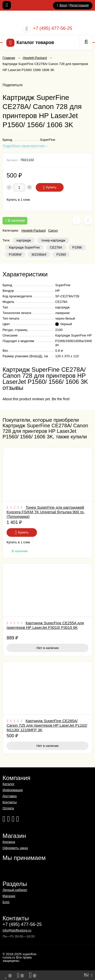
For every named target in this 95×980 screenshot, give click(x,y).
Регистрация (79, 5)
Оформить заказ (15, 848)
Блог (6, 902)
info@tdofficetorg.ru (17, 930)
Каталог (8, 784)
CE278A (56, 247)
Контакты (10, 802)
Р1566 (77, 247)
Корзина (9, 842)
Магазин (9, 896)
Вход (63, 5)
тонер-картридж (53, 240)
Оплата (8, 808)
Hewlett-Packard (34, 230)
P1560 (61, 254)
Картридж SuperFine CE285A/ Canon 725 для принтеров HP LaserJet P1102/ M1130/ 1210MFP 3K (47, 725)
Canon (53, 230)
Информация (13, 790)
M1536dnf (39, 254)
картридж (24, 240)
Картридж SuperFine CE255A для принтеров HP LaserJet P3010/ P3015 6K (45, 625)
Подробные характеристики (24, 146)
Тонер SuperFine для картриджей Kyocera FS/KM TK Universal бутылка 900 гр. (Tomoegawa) (46, 512)
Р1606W (15, 254)
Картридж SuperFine (24, 247)
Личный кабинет (15, 890)
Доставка (10, 796)
